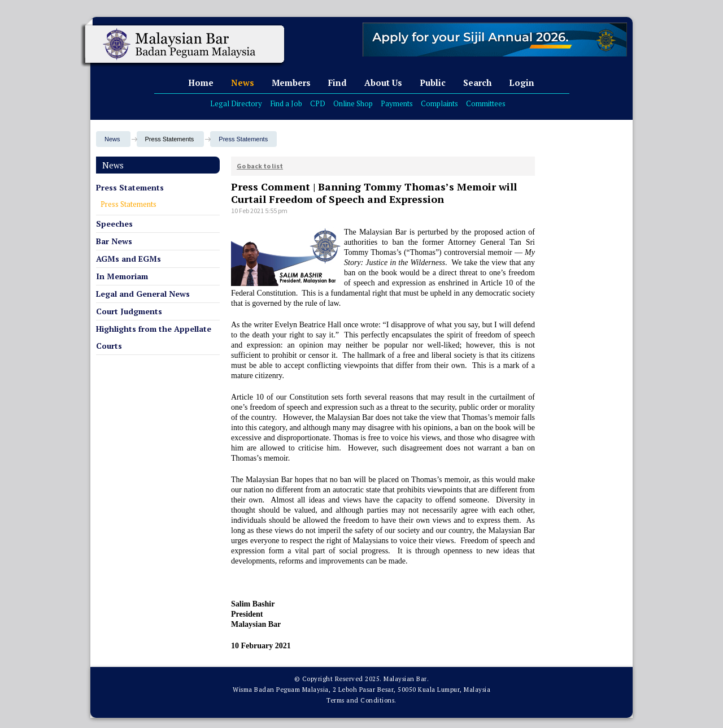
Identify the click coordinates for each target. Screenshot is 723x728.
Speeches (114, 224)
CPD (318, 103)
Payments (397, 103)
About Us (383, 83)
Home (201, 83)
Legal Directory (236, 103)
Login (522, 83)
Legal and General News (143, 294)
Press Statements (243, 139)
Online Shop (353, 103)
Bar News (114, 241)
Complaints (439, 103)
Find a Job (286, 103)
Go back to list (260, 166)
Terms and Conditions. (361, 700)
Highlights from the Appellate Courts (154, 337)
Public (433, 83)
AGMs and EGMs (129, 259)
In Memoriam (122, 276)
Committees (486, 103)
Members (291, 83)
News (243, 83)
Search (477, 83)
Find (337, 83)
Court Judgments (129, 311)
